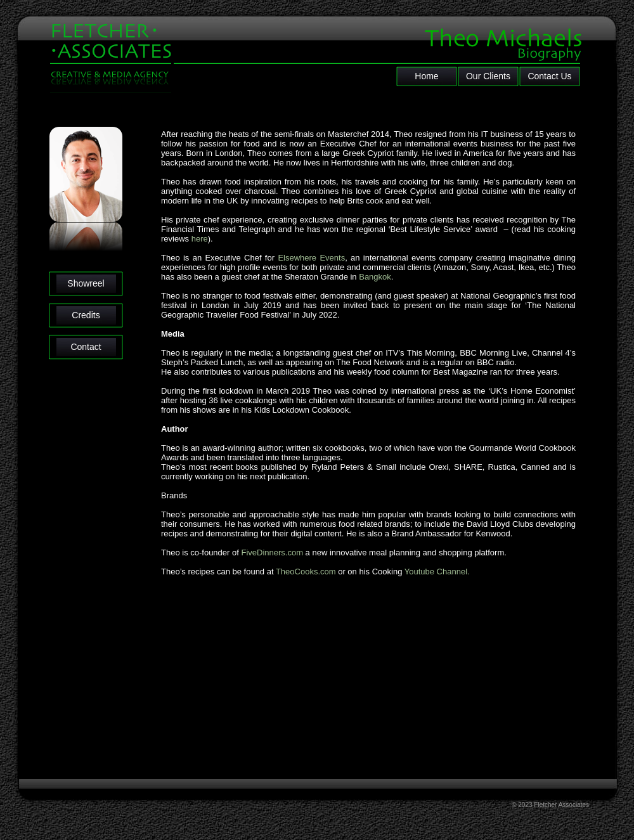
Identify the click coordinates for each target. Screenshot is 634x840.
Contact (86, 347)
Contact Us (549, 76)
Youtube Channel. (437, 572)
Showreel (86, 283)
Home (426, 76)
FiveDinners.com (272, 552)
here (200, 239)
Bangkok (375, 277)
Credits (86, 315)
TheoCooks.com (306, 572)
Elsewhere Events (311, 258)
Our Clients (488, 76)
